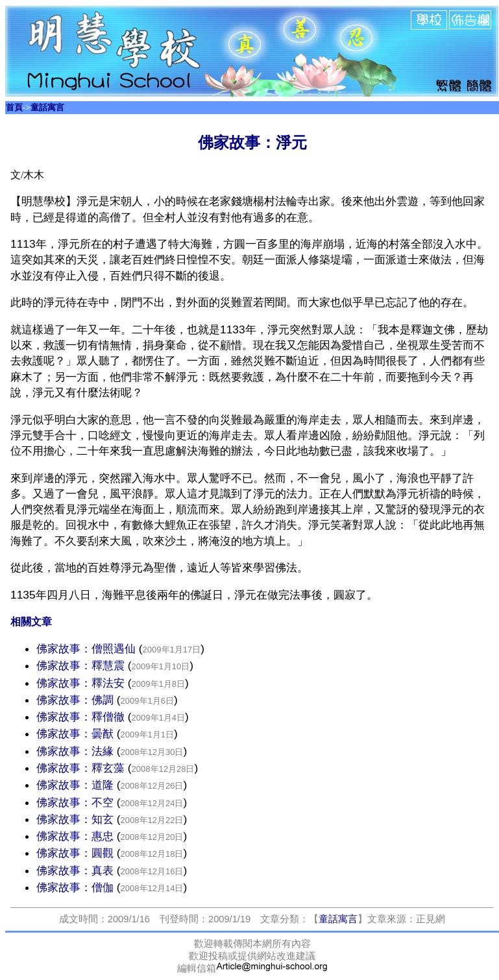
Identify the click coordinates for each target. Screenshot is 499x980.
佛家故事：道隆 (77, 785)
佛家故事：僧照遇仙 (88, 649)
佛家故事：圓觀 (75, 853)
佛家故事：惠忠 (75, 836)
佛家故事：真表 (77, 870)
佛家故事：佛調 (77, 700)
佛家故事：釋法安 (82, 683)
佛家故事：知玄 (75, 819)
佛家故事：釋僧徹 (82, 717)
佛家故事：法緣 (77, 751)
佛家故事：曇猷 (77, 734)
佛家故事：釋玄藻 (82, 768)
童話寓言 (47, 107)
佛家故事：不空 (75, 802)
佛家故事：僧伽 (77, 887)
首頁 (14, 107)
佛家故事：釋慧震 (82, 665)
